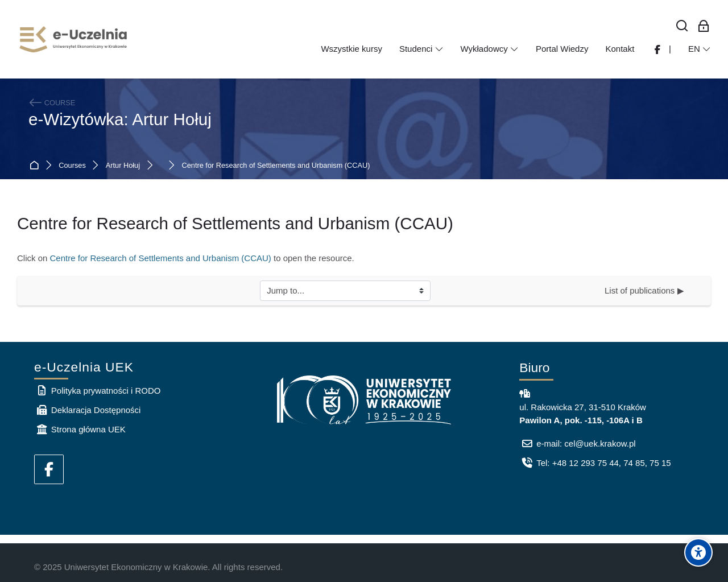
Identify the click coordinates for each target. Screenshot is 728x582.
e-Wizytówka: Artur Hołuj (120, 119)
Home (36, 166)
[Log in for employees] (704, 26)
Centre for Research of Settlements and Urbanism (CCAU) (276, 166)
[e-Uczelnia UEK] (74, 39)
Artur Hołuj (123, 166)
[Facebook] (49, 469)
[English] (700, 49)
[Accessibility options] (698, 552)
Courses (72, 166)
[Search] (682, 26)
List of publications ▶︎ (644, 290)
